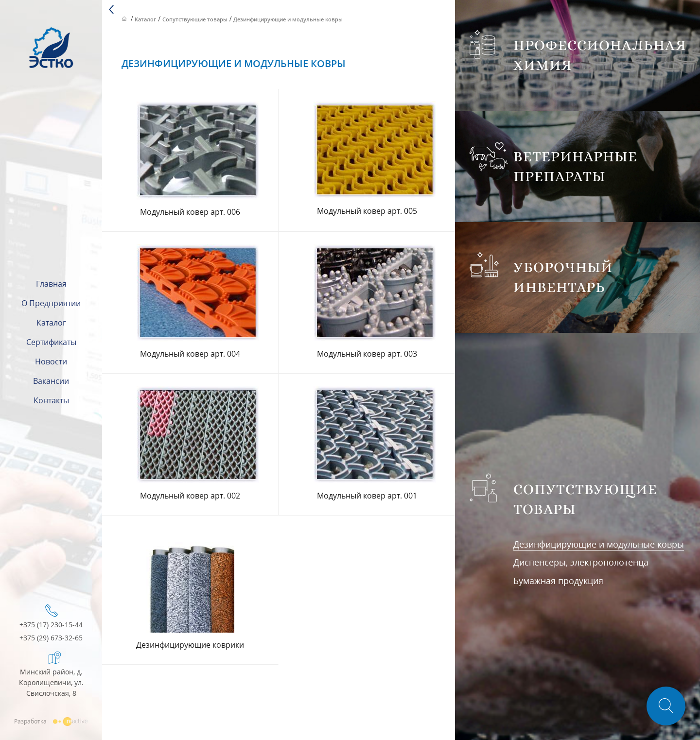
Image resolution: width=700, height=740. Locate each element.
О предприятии (51, 303)
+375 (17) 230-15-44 (51, 625)
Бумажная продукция (558, 581)
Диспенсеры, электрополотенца (581, 562)
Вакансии (51, 381)
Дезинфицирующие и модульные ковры (599, 544)
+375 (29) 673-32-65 (51, 638)
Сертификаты (51, 342)
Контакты (51, 400)
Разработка (51, 721)
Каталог (51, 323)
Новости (51, 361)
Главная (51, 284)
